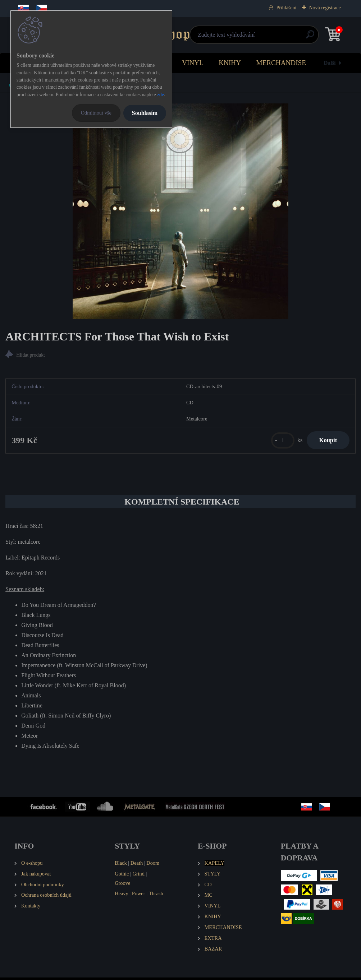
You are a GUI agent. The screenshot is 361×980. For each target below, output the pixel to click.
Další (330, 63)
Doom (153, 865)
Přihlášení (286, 8)
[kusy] (278, 442)
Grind (138, 876)
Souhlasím (145, 113)
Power (139, 896)
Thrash (156, 896)
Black (121, 865)
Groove (122, 886)
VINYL (193, 63)
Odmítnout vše (96, 113)
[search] (267, 37)
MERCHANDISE (281, 63)
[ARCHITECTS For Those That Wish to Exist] (180, 211)
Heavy (122, 896)
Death (137, 865)
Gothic (122, 876)
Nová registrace (325, 8)
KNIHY (230, 63)
